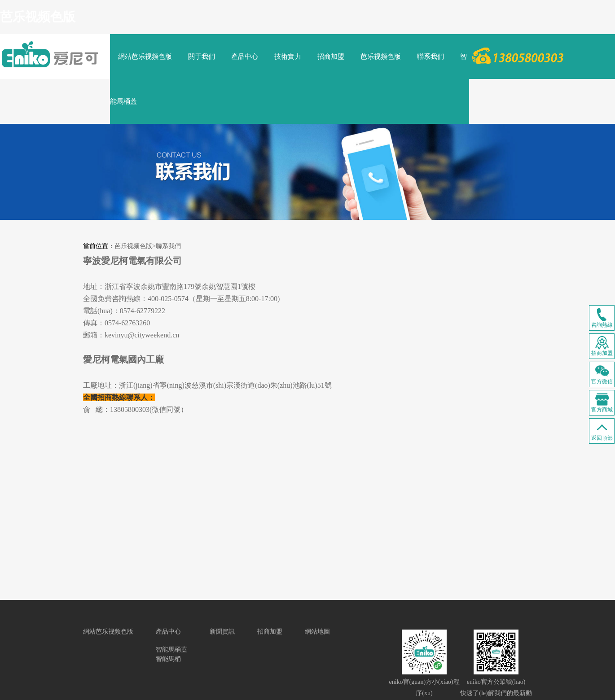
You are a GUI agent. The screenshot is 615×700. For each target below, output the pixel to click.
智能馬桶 (168, 659)
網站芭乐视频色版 (145, 57)
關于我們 (202, 57)
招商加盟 (331, 57)
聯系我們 (430, 57)
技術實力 (288, 57)
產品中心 (245, 57)
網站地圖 (317, 632)
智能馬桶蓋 (171, 650)
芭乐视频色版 (38, 17)
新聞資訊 (222, 632)
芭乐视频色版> (135, 246)
